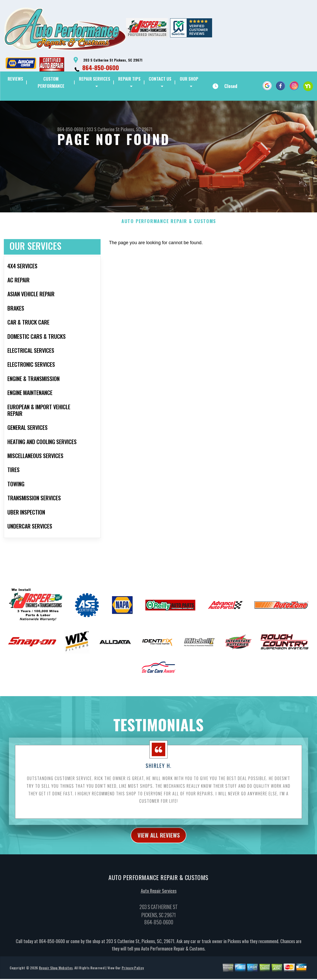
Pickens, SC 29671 (137, 129)
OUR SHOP (189, 79)
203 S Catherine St (103, 129)
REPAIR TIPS (129, 79)
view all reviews (158, 860)
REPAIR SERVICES (95, 79)
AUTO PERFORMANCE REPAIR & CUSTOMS (169, 246)
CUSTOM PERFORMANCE (51, 82)
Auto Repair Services (159, 916)
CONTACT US (160, 79)
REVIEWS (15, 79)
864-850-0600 (101, 67)
